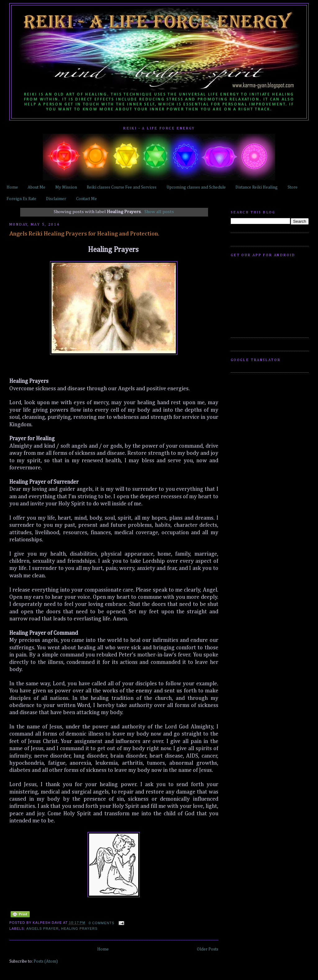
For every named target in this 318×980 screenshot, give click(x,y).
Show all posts (159, 212)
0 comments (102, 923)
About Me (36, 187)
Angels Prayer (43, 929)
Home (12, 187)
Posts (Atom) (46, 961)
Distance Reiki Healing (257, 187)
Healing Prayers (79, 929)
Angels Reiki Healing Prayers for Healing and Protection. (84, 234)
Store (293, 187)
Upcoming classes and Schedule (196, 187)
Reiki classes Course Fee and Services (122, 187)
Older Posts (208, 949)
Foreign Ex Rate (21, 199)
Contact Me (86, 199)
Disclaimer (56, 199)
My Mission (66, 187)
